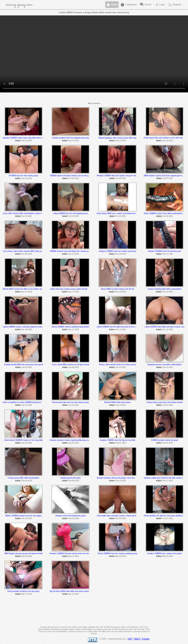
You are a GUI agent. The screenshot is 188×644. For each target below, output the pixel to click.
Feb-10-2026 (121, 481)
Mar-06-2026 (27, 556)
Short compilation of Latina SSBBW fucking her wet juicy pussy (28, 402)
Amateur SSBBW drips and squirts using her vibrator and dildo (122, 176)
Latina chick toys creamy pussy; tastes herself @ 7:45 (72, 289)
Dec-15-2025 (121, 330)
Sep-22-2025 (74, 141)
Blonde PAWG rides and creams (118, 402)
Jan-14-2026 (168, 367)
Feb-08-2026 (74, 481)
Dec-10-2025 (74, 330)
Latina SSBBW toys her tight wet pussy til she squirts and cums (123, 327)
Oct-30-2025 (168, 216)
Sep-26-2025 (27, 178)
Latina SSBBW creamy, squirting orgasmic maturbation (25, 327)
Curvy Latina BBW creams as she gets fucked (70, 365)
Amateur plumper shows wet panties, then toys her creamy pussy (123, 478)
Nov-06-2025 (27, 254)
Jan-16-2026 (27, 405)
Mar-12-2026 (74, 556)
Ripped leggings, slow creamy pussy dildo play (118, 138)
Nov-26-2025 (168, 292)
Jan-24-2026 (121, 405)
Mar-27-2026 (27, 594)
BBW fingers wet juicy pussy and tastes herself (23, 553)
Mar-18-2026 (121, 556)
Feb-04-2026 (27, 481)
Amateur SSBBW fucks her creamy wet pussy (118, 251)
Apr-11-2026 (74, 594)
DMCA (137, 639)
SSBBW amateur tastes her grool (164, 440)
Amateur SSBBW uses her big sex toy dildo (117, 440)
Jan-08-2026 (74, 367)
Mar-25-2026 (168, 556)
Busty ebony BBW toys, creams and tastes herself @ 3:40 (120, 213)
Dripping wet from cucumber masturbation (164, 365)
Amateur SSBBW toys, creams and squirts (164, 553)
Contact (146, 639)
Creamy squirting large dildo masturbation (164, 289)
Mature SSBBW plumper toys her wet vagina (23, 516)
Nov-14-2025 (74, 254)
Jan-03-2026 (27, 367)
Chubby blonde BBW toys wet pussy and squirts (24, 365)
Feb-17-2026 (168, 481)
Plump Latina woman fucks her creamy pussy (117, 365)
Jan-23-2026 (74, 405)
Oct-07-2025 (168, 178)
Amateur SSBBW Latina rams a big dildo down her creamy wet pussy (31, 138)
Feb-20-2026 (74, 518)
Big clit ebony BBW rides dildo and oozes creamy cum (72, 591)
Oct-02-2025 (74, 178)
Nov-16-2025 (121, 254)
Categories (129, 5)
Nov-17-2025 (168, 254)
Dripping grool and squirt (71, 478)
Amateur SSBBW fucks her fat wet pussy (164, 251)
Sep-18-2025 (27, 141)
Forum (145, 5)
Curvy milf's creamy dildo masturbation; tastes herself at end (27, 213)
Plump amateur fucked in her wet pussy (23, 591)
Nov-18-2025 (121, 292)
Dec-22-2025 (168, 330)
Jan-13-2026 (121, 367)
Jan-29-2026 (27, 443)
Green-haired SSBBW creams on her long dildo (23, 440)
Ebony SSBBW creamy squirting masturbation (70, 327)
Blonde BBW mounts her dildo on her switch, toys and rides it (28, 289)
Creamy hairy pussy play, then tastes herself (164, 402)
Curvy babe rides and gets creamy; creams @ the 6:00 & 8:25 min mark (126, 516)
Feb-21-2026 (168, 518)
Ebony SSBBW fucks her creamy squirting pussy (117, 553)
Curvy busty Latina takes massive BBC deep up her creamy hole (29, 251)
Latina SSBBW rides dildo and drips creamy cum (164, 327)
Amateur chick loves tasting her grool (70, 516)
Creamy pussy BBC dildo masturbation (23, 478)
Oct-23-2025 (74, 216)
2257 (130, 639)
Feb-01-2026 (121, 443)
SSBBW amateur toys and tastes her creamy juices (71, 251)
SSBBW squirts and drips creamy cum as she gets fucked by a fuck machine (81, 176)
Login (159, 5)
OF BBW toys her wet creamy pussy (24, 176)
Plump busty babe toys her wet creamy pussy (70, 402)
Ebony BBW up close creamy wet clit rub (117, 289)
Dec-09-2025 (27, 330)
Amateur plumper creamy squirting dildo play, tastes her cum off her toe (79, 440)
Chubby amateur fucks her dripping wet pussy (71, 138)
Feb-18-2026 (27, 518)
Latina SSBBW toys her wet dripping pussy (70, 213)
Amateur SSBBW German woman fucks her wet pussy (72, 553)
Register (174, 5)
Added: (18, 141)
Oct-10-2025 (27, 216)
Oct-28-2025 (121, 216)
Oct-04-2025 (121, 178)
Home (112, 5)
